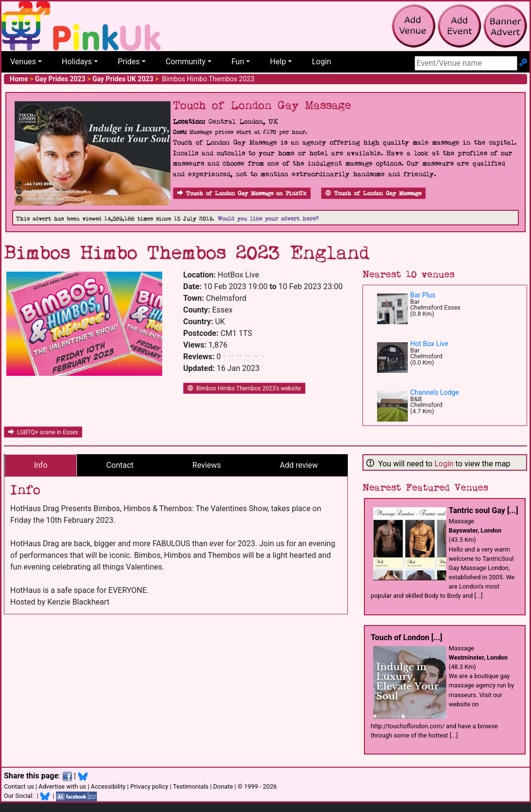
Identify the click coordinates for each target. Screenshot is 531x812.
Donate (223, 786)
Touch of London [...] (407, 637)
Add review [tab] (299, 465)
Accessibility (108, 786)
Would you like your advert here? (268, 219)
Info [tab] (40, 465)
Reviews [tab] (207, 465)
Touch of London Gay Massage (373, 194)
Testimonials (191, 786)
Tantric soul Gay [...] (484, 510)
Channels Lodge (435, 392)
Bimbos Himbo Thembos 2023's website (244, 388)
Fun (238, 62)
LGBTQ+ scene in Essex (43, 432)
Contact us (19, 786)
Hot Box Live (429, 344)
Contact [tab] (120, 465)
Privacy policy (149, 786)
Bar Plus (423, 295)
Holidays (77, 62)
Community (186, 62)
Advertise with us (62, 786)
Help (278, 62)
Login (321, 62)
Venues (23, 62)
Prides (129, 62)
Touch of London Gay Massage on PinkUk (242, 194)
